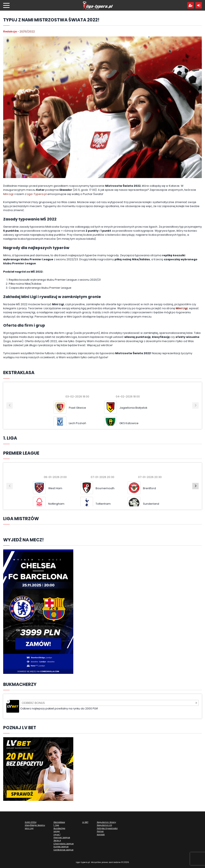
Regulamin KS (104, 825)
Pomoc (100, 831)
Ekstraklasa (59, 822)
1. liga (56, 825)
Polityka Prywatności (107, 828)
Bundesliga (59, 828)
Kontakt (101, 834)
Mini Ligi (8, 194)
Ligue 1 (57, 834)
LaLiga (57, 831)
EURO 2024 (31, 822)
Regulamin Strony (106, 822)
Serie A (57, 840)
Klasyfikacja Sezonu (35, 825)
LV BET (85, 822)
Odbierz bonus (109, 703)
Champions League (64, 844)
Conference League (64, 850)
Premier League (62, 837)
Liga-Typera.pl (37, 194)
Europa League (61, 846)
